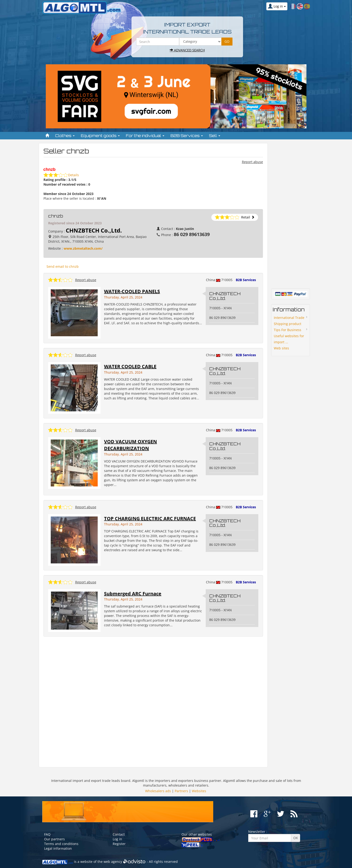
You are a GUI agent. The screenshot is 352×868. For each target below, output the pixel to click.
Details (73, 175)
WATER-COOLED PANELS (132, 291)
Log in (117, 839)
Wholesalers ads (158, 791)
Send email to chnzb (63, 266)
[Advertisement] (153, 702)
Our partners (54, 839)
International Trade (289, 318)
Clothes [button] (65, 136)
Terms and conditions (61, 844)
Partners (181, 791)
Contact (119, 834)
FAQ (47, 834)
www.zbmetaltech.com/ (83, 248)
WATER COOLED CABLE (130, 366)
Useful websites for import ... (289, 339)
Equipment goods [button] (100, 136)
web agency (113, 862)
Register (119, 844)
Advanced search (187, 50)
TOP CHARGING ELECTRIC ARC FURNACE (150, 518)
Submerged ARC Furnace (133, 594)
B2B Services (246, 280)
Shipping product (288, 324)
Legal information (58, 848)
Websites (199, 791)
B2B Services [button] (187, 136)
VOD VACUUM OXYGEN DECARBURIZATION (130, 445)
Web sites (281, 348)
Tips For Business (288, 330)
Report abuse (252, 162)
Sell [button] (215, 136)
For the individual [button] (145, 136)
